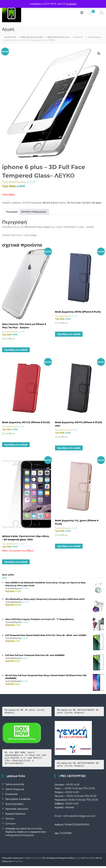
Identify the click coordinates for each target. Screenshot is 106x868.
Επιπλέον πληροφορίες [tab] (34, 212)
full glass (97, 203)
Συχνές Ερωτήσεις (14, 806)
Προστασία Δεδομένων (17, 811)
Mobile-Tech (36, 860)
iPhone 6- (79, 37)
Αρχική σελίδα (10, 37)
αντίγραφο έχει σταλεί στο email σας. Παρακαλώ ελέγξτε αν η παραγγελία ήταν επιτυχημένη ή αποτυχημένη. (26, 834)
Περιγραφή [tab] (12, 212)
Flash (78, 860)
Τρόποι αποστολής (15, 786)
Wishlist (10, 821)
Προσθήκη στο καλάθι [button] (16, 350)
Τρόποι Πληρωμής (15, 791)
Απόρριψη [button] (71, 4)
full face (86, 203)
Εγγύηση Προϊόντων (15, 816)
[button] (99, 54)
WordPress (18, 863)
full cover (76, 203)
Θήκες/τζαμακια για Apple (58, 37)
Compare (11, 825)
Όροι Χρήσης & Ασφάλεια (18, 801)
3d (68, 203)
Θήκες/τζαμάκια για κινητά (32, 37)
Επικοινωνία (11, 796)
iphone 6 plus (94, 37)
